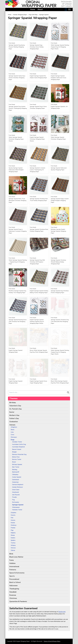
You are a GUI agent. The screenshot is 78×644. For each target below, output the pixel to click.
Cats (12, 432)
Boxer (14, 462)
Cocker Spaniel (17, 477)
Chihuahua (15, 475)
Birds (11, 554)
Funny (12, 560)
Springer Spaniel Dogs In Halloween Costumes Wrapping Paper (18, 231)
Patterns (13, 570)
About (40, 9)
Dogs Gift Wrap (33, 15)
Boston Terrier (17, 459)
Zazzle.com (62, 612)
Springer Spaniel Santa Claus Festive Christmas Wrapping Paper (17, 78)
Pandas (13, 528)
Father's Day (14, 418)
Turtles (13, 543)
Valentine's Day (15, 406)
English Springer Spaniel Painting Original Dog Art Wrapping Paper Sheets (37, 322)
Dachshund (16, 480)
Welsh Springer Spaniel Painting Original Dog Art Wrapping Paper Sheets (60, 47)
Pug (13, 500)
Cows (12, 435)
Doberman (15, 482)
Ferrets (13, 515)
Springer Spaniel (44, 15)
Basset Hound (17, 449)
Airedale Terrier (17, 442)
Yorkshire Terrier (17, 510)
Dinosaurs (14, 437)
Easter (12, 412)
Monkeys (14, 525)
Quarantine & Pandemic (18, 601)
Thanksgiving (14, 589)
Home (33, 9)
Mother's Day (14, 415)
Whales (13, 545)
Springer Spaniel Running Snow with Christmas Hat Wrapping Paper (18, 322)
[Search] (68, 392)
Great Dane (16, 490)
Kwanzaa (13, 595)
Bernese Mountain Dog (19, 454)
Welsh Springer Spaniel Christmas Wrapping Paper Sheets (16, 139)
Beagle (14, 452)
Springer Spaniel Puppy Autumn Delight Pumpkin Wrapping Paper (60, 201)
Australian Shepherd (18, 447)
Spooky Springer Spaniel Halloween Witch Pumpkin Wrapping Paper (16, 170)
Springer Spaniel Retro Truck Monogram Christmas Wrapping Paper (18, 201)
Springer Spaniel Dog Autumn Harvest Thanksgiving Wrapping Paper (18, 108)
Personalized (14, 579)
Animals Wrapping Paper (20, 15)
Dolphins (13, 513)
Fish (12, 518)
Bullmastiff (16, 472)
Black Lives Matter (16, 557)
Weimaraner (16, 507)
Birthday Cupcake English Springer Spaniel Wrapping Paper (58, 231)
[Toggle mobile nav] (69, 9)
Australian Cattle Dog (19, 444)
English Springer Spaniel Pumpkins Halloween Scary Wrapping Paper (59, 78)
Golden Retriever (17, 487)
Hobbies (12, 563)
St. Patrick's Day (16, 409)
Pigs (12, 530)
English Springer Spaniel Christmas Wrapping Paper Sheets (37, 139)
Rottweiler (16, 502)
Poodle (14, 497)
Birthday (13, 403)
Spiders (13, 540)
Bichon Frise (16, 457)
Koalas (13, 523)
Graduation (14, 422)
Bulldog (15, 470)
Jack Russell (16, 495)
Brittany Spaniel (17, 465)
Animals (12, 425)
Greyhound (15, 492)
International (14, 567)
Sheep (13, 535)
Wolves (13, 548)
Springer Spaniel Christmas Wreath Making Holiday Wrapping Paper (58, 262)
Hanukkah (13, 592)
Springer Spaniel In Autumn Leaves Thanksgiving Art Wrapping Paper (38, 170)
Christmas (13, 598)
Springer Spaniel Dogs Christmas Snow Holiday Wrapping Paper (37, 47)
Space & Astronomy (17, 573)
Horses (13, 520)
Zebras (13, 550)
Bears (13, 430)
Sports (12, 576)
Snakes (13, 538)
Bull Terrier (16, 467)
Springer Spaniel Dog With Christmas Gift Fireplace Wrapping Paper (37, 262)
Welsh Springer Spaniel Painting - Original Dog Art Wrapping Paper (18, 262)
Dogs (13, 440)
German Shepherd (18, 485)
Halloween (13, 586)
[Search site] (37, 392)
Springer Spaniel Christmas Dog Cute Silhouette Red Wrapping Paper (60, 322)
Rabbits (13, 533)
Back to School (15, 582)
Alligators (14, 427)
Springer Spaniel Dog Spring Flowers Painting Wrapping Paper (17, 47)
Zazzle (13, 43)
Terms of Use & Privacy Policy (52, 641)
